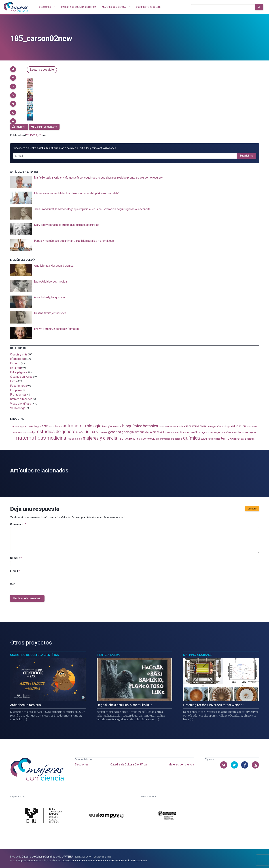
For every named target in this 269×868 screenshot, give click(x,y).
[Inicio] (16, 7)
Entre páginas (19, 372)
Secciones (82, 764)
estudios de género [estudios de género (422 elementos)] (56, 431)
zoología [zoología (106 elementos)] (250, 439)
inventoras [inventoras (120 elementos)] (238, 432)
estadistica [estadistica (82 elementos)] (17, 432)
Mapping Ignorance (198, 655)
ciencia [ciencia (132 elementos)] (179, 426)
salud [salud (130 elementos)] (204, 439)
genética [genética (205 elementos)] (115, 432)
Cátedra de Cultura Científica (128, 764)
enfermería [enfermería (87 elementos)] (252, 427)
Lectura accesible (42, 70)
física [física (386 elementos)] (90, 432)
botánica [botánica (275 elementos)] (150, 426)
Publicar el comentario (27, 598)
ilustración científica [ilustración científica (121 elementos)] (174, 432)
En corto (15, 363)
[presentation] (135, 182)
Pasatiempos (19, 386)
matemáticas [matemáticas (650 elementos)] (30, 438)
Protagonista (18, 395)
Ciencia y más (19, 354)
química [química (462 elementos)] (191, 438)
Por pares (16, 390)
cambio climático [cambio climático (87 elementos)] (167, 427)
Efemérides (17, 359)
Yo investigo (18, 408)
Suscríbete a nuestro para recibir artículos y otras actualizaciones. (65, 148)
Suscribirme (247, 156)
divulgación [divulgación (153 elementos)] (214, 426)
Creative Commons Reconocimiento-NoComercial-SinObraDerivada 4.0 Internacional (105, 861)
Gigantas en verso (21, 377)
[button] (13, 69)
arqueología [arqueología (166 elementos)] (33, 426)
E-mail (15, 571)
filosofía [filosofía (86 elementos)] (80, 432)
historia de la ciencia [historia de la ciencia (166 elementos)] (148, 432)
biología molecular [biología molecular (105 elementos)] (112, 427)
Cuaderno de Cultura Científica (34, 655)
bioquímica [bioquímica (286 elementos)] (132, 426)
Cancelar (252, 509)
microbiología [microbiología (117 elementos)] (74, 439)
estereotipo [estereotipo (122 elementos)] (30, 432)
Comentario (18, 524)
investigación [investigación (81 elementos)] (251, 432)
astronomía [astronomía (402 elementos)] (74, 426)
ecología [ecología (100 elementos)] (226, 427)
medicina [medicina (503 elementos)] (56, 438)
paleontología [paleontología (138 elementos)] (147, 439)
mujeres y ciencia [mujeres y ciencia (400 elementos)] (100, 438)
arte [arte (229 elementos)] (45, 426)
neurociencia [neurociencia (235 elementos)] (128, 438)
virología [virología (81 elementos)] (241, 439)
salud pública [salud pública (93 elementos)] (214, 439)
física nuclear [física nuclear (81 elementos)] (102, 432)
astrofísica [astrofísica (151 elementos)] (55, 426)
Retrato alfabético (21, 399)
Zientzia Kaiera (108, 655)
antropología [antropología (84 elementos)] (18, 427)
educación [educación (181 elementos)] (239, 426)
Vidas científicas (21, 404)
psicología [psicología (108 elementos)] (177, 439)
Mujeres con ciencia (181, 764)
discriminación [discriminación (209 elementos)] (195, 426)
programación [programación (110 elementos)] (163, 439)
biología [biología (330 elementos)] (94, 426)
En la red (15, 368)
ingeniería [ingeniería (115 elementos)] (206, 432)
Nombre (16, 558)
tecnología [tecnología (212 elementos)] (229, 438)
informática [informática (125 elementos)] (193, 432)
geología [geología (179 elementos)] (128, 432)
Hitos (14, 381)
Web (13, 584)
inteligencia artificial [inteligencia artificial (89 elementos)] (222, 432)
